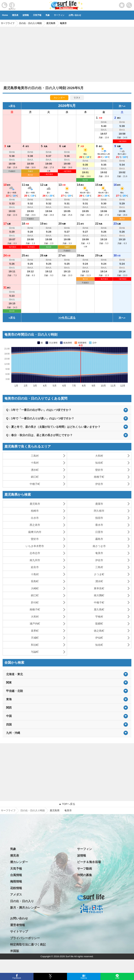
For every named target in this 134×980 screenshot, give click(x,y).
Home (5, 15)
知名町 (99, 463)
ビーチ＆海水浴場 (89, 862)
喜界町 (35, 631)
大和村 (99, 456)
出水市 (35, 518)
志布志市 (35, 553)
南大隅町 (99, 595)
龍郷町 (99, 624)
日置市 (99, 532)
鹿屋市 (99, 504)
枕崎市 (35, 511)
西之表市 (35, 525)
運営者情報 (18, 925)
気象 (48, 15)
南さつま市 (99, 546)
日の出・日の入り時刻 (33, 810)
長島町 (35, 581)
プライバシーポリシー (25, 938)
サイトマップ (19, 932)
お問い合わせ (75, 15)
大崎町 (35, 588)
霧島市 (99, 539)
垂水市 (99, 525)
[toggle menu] (129, 4)
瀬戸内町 (35, 624)
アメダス (16, 895)
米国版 (15, 951)
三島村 (35, 456)
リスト (77, 98)
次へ (121, 106)
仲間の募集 (85, 875)
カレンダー (59, 98)
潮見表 (15, 15)
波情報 (26, 15)
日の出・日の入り (22, 901)
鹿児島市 (35, 504)
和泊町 (35, 645)
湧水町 (35, 470)
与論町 (35, 652)
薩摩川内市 (35, 532)
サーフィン (59, 15)
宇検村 (99, 617)
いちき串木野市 (35, 546)
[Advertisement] (67, 53)
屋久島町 (99, 609)
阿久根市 (99, 511)
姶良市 (35, 567)
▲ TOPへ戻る (67, 804)
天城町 (35, 638)
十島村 (35, 463)
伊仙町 (99, 638)
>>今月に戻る (67, 318)
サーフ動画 (85, 869)
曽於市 (99, 470)
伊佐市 (99, 484)
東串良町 (99, 588)
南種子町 (99, 477)
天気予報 (37, 15)
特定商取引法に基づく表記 (28, 945)
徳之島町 (99, 631)
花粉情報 (16, 888)
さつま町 (99, 574)
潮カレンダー (19, 862)
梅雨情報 (16, 882)
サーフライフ (8, 810)
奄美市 (99, 553)
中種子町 (35, 484)
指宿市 (99, 518)
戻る (13, 106)
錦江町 (35, 477)
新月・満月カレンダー (25, 908)
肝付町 (35, 602)
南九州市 (35, 560)
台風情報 (16, 875)
